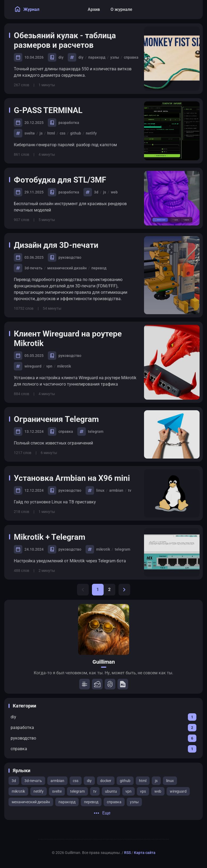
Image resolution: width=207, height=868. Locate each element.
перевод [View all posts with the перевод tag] (91, 802)
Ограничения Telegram (60, 419)
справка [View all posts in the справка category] (66, 431)
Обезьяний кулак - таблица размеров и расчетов (65, 40)
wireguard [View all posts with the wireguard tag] (178, 791)
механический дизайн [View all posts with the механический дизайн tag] (31, 802)
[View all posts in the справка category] (103, 749)
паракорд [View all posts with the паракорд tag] (67, 802)
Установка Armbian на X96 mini (76, 478)
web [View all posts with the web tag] (158, 791)
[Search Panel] (181, 10)
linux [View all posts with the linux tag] (170, 781)
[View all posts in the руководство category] (103, 738)
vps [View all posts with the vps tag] (143, 791)
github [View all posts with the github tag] (125, 781)
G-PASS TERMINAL (52, 110)
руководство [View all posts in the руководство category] (70, 257)
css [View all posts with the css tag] (76, 781)
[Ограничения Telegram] (172, 434)
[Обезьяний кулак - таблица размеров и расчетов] (172, 59)
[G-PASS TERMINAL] (172, 131)
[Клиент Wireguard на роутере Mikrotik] (172, 362)
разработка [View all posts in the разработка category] (69, 123)
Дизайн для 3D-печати (60, 245)
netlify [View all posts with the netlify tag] (39, 791)
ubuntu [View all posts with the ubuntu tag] (111, 791)
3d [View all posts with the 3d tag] (14, 781)
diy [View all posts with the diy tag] (89, 781)
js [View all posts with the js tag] (156, 781)
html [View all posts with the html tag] (143, 781)
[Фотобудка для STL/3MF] (172, 198)
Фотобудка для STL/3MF (64, 180)
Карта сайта (145, 853)
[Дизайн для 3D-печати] (172, 275)
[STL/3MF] (97, 684)
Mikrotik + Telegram (53, 537)
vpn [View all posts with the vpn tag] (128, 791)
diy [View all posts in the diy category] (61, 57)
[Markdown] (123, 684)
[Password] (110, 684)
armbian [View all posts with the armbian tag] (57, 781)
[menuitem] (193, 10)
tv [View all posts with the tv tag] (95, 791)
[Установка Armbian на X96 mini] (172, 493)
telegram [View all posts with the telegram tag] (77, 791)
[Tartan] (85, 684)
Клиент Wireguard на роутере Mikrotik (68, 338)
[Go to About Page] (104, 629)
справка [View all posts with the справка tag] (114, 802)
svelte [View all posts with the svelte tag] (57, 791)
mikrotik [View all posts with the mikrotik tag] (18, 791)
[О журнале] (121, 10)
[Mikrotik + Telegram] (172, 552)
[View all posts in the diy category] (103, 717)
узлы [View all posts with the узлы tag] (134, 802)
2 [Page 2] (109, 590)
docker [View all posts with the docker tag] (106, 781)
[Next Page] (124, 590)
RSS (127, 853)
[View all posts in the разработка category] (103, 727)
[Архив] (94, 10)
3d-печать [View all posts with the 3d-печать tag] (33, 781)
